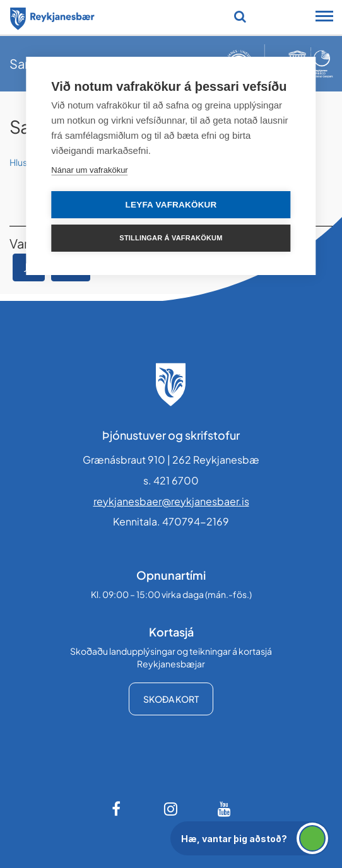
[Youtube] (225, 809)
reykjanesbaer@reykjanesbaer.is (171, 501)
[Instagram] (171, 809)
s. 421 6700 (171, 480)
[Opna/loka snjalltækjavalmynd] (324, 18)
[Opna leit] (240, 16)
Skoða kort (171, 699)
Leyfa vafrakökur (171, 205)
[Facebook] (117, 809)
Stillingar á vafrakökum (171, 238)
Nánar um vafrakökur (89, 170)
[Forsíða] (52, 16)
